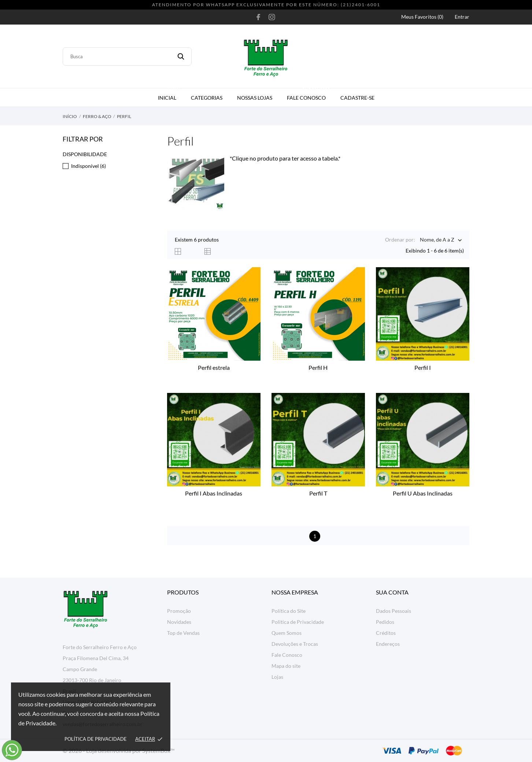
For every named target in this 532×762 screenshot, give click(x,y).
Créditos (386, 633)
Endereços (388, 644)
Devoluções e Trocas (295, 644)
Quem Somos (287, 633)
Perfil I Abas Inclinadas (214, 493)
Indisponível (88, 166)
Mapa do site (286, 666)
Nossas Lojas (255, 98)
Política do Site (289, 611)
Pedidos (385, 622)
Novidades (179, 622)
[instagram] (272, 17)
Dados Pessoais (394, 611)
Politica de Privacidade (298, 622)
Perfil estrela (214, 367)
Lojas (277, 677)
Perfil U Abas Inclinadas (423, 493)
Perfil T (318, 493)
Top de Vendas (183, 633)
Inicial (170, 95)
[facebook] (258, 17)
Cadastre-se (357, 98)
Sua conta (392, 592)
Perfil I (423, 367)
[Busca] (127, 56)
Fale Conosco (309, 95)
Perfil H (318, 367)
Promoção (179, 611)
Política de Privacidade (96, 739)
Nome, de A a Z (437, 240)
